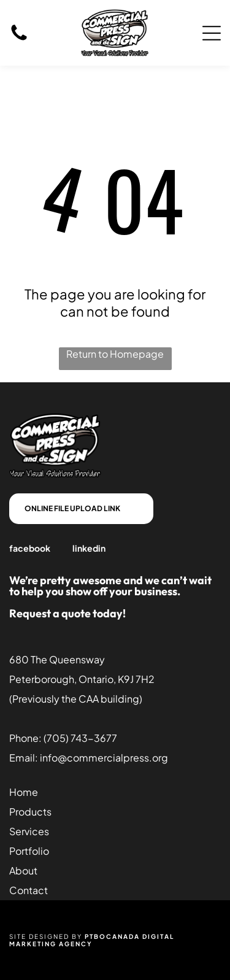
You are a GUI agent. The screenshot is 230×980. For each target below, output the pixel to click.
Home (24, 792)
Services (29, 831)
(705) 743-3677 (80, 738)
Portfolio (29, 851)
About (23, 870)
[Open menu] (212, 33)
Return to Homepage (115, 354)
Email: (24, 758)
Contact (29, 890)
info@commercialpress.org (104, 758)
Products (30, 812)
